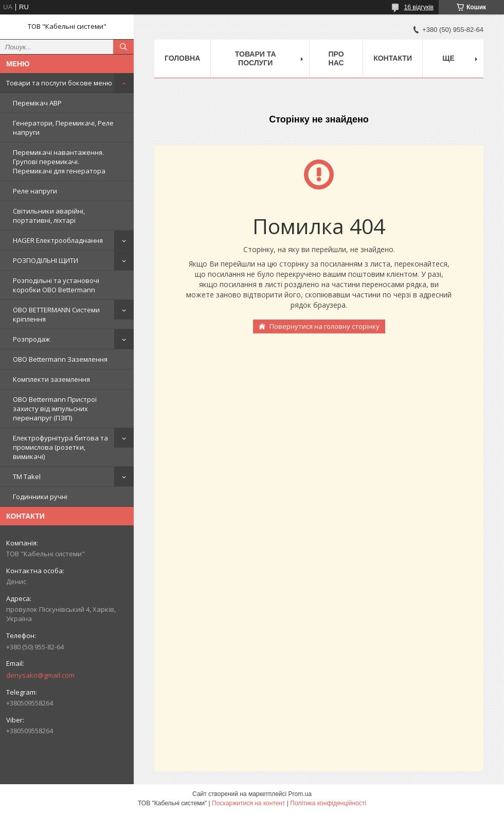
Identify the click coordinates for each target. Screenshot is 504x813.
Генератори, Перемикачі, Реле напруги (63, 128)
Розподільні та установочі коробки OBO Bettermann (56, 285)
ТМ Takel (27, 476)
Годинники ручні (40, 497)
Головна (182, 58)
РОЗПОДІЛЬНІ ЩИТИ (46, 260)
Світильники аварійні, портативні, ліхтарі (49, 216)
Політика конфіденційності (328, 803)
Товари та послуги (256, 58)
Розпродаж (31, 339)
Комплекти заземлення (51, 379)
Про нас (336, 58)
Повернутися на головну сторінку (325, 326)
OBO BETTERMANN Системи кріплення (56, 314)
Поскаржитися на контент (248, 803)
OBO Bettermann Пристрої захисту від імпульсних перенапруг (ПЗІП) (55, 409)
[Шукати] (123, 47)
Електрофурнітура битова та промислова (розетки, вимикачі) (60, 447)
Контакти (393, 58)
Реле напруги (35, 191)
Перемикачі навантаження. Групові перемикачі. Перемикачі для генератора (59, 162)
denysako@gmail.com (40, 675)
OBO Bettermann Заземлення (60, 359)
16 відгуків (419, 7)
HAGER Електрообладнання (58, 240)
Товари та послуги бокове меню (59, 83)
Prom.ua (300, 794)
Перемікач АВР (37, 103)
